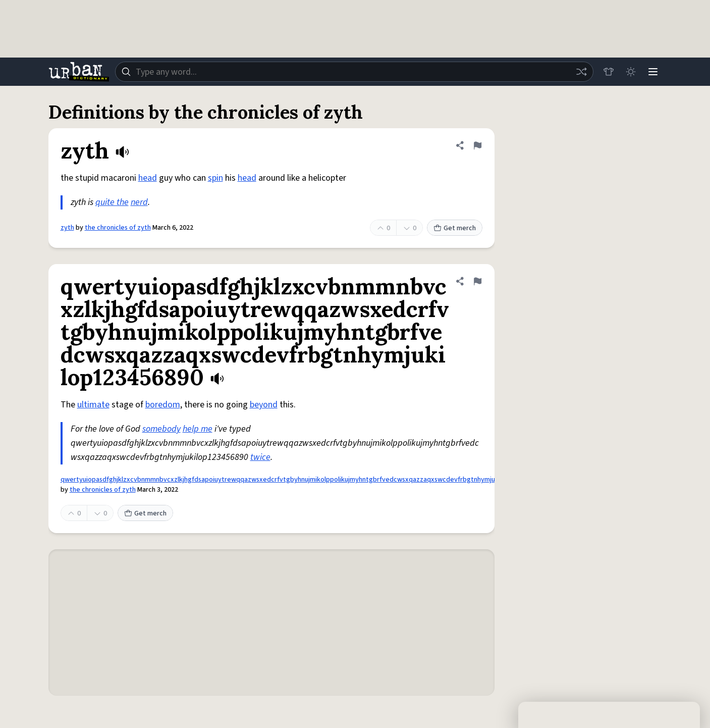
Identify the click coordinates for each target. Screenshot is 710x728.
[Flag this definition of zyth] (477, 145)
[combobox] (354, 72)
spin (215, 178)
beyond (264, 405)
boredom (163, 405)
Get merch (455, 228)
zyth (67, 228)
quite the (112, 202)
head (148, 178)
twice (260, 457)
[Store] (609, 72)
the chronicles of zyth (118, 228)
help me (198, 429)
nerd (139, 202)
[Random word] (581, 72)
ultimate (93, 405)
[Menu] (653, 72)
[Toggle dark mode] (631, 72)
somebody (161, 429)
